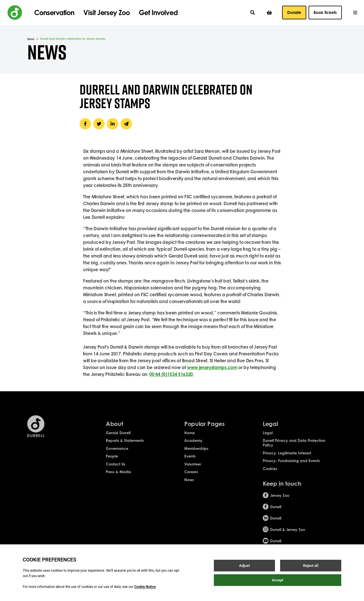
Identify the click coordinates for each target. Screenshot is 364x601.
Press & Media (118, 476)
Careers (191, 476)
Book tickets (325, 12)
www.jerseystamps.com (212, 367)
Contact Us (116, 468)
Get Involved (158, 13)
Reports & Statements (125, 445)
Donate (294, 12)
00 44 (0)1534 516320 (171, 374)
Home (190, 437)
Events (190, 460)
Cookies (270, 473)
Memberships (196, 452)
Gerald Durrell (118, 437)
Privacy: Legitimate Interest (287, 457)
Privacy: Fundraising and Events (291, 465)
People (112, 460)
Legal (268, 437)
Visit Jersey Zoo (106, 13)
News (31, 39)
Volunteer (193, 468)
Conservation (54, 13)
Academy (193, 445)
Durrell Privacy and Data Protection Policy (294, 447)
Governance (117, 452)
